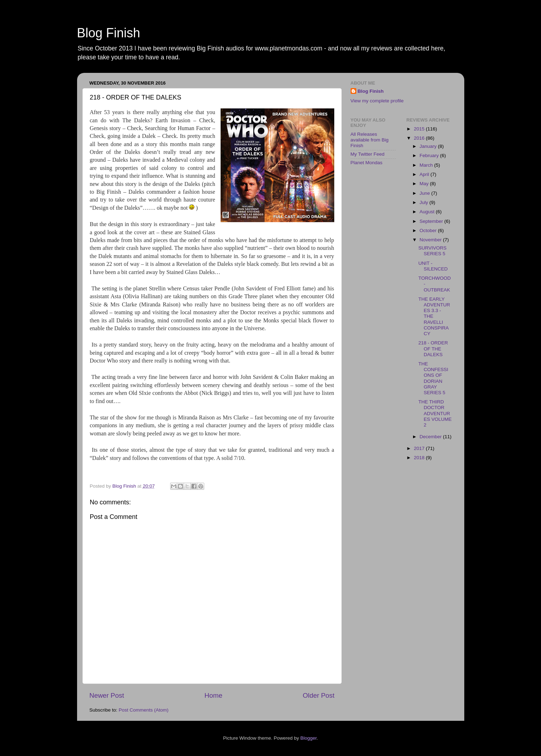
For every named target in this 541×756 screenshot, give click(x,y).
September (432, 221)
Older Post (318, 695)
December (431, 437)
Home (213, 695)
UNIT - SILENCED (433, 266)
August (428, 212)
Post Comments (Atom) (144, 710)
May (425, 184)
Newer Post (107, 695)
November (431, 240)
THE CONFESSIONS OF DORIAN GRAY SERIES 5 (433, 378)
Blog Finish (109, 33)
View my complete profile (377, 101)
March (427, 165)
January (429, 146)
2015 (420, 129)
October (429, 230)
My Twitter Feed (368, 154)
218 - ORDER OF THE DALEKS (433, 348)
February (430, 156)
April (425, 174)
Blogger (309, 738)
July (424, 202)
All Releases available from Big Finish (370, 140)
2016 (420, 138)
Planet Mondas (367, 163)
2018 (420, 458)
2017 (420, 448)
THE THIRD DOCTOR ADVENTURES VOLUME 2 (435, 413)
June (425, 193)
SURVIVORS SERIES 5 (432, 251)
